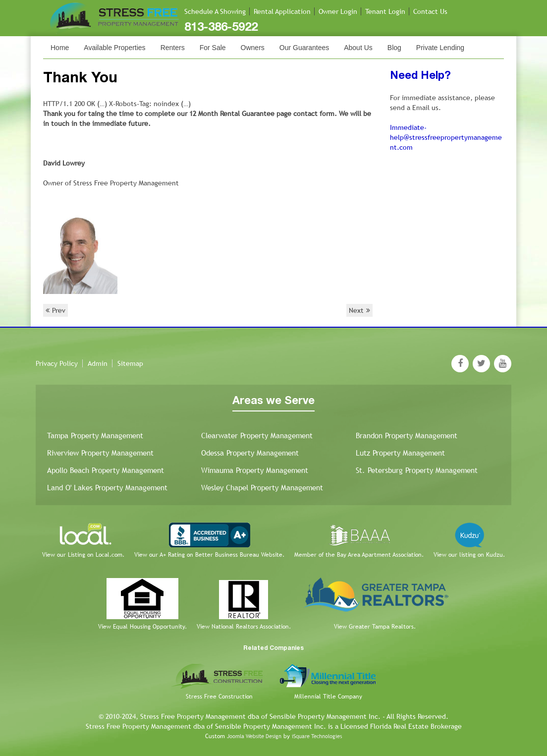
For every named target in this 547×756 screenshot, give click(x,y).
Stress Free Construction (219, 697)
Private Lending (440, 48)
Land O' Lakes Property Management (107, 488)
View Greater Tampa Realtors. (375, 627)
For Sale (213, 48)
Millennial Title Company (328, 697)
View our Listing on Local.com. (83, 555)
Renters (173, 48)
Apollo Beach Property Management (106, 470)
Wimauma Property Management (255, 470)
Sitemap (130, 363)
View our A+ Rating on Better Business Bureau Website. (209, 555)
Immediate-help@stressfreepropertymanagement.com (446, 137)
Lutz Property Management (400, 453)
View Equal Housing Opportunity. (142, 627)
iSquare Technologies (317, 736)
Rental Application (282, 11)
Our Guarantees (304, 48)
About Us (358, 48)
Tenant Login (385, 11)
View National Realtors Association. (244, 627)
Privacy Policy (57, 363)
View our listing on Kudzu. (469, 555)
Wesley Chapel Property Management (262, 488)
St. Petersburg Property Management (417, 470)
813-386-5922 (221, 28)
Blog (394, 48)
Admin (98, 363)
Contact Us (430, 11)
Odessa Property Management (250, 453)
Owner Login (338, 11)
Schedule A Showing (215, 11)
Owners (253, 48)
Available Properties (114, 48)
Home (60, 48)
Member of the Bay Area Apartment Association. (359, 555)
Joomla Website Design (254, 736)
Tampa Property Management (95, 436)
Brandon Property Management (407, 436)
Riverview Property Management (100, 453)
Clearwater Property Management (257, 436)
